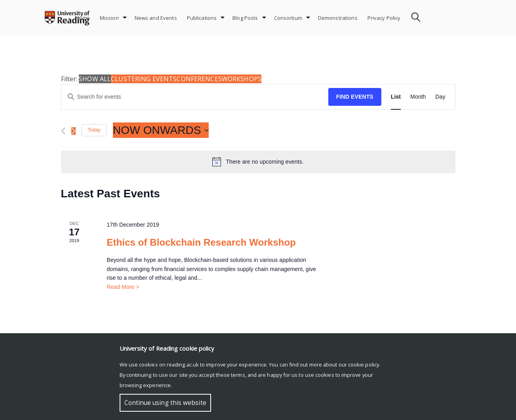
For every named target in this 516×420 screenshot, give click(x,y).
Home (83, 18)
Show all (95, 79)
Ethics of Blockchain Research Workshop (201, 242)
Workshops (242, 79)
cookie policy (364, 365)
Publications (202, 18)
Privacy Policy (384, 18)
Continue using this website (165, 403)
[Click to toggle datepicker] (161, 130)
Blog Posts (245, 18)
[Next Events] (73, 131)
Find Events (355, 97)
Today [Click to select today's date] (94, 130)
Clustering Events (144, 79)
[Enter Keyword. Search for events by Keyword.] (195, 97)
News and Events (156, 18)
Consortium (288, 18)
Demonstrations (338, 18)
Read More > (123, 287)
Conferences (199, 79)
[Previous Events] (63, 131)
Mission (109, 18)
